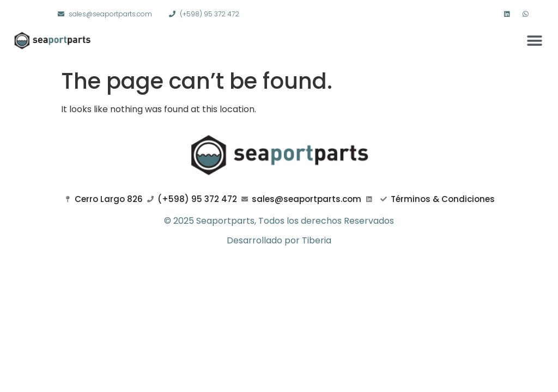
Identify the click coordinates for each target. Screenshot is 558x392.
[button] (535, 41)
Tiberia (317, 240)
